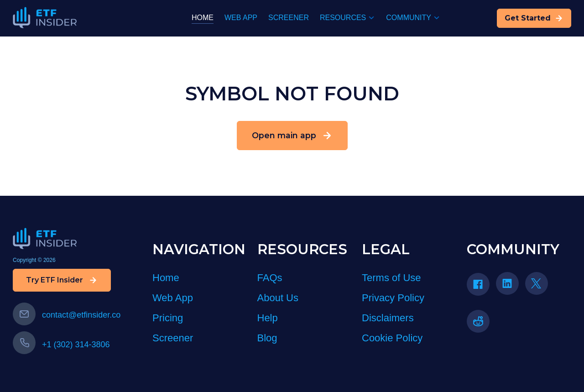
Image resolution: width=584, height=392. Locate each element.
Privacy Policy (393, 298)
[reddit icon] (478, 321)
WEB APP (241, 18)
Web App (173, 298)
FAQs (270, 278)
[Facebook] (481, 287)
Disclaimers (388, 318)
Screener (173, 338)
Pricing (168, 318)
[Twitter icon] (537, 283)
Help (268, 318)
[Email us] (24, 314)
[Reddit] (481, 324)
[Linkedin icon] (507, 283)
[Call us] (24, 343)
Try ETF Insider (62, 280)
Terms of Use (391, 278)
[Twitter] (540, 286)
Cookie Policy (392, 338)
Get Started (534, 18)
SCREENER (289, 18)
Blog (267, 338)
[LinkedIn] (511, 286)
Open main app (292, 136)
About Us (278, 298)
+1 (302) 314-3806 (61, 345)
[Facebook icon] (478, 284)
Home (166, 278)
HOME (203, 18)
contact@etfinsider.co (67, 315)
